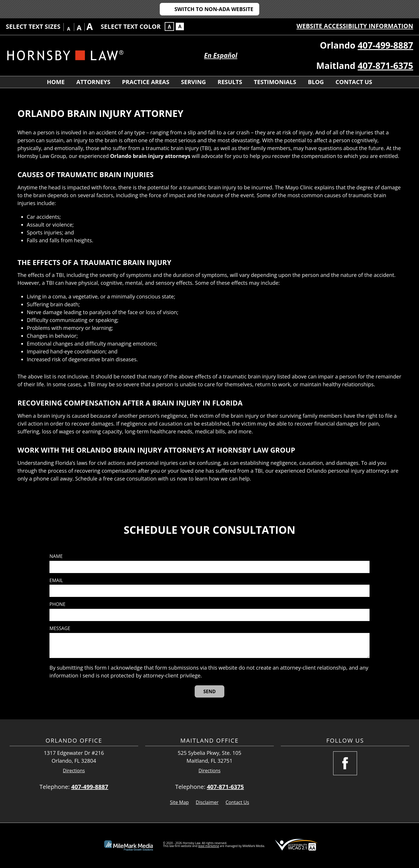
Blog (316, 82)
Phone (57, 604)
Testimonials (275, 82)
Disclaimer (207, 802)
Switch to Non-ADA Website (214, 9)
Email (56, 580)
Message (60, 628)
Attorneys (93, 82)
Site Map (179, 802)
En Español (221, 55)
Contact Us (354, 82)
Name (56, 556)
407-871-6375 (385, 66)
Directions (74, 771)
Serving (193, 82)
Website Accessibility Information (355, 26)
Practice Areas (146, 82)
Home (56, 82)
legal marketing (209, 846)
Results (230, 82)
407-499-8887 (385, 45)
